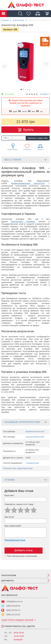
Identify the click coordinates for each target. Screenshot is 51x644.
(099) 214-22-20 (13, 615)
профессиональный (35, 431)
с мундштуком (32, 463)
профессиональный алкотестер (28, 183)
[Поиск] (21, 14)
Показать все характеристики (18, 468)
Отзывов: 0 (45, 94)
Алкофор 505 (23, 181)
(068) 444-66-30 (13, 606)
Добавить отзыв (23, 550)
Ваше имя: (10, 495)
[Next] (46, 64)
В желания (27, 147)
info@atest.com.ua (14, 601)
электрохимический (35, 437)
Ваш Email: (9, 517)
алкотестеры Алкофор (23, 221)
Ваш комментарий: (13, 526)
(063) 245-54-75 (13, 610)
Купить (29, 130)
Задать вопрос (12, 147)
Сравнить (40, 147)
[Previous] (5, 66)
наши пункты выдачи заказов (17, 620)
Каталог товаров (3, 14)
